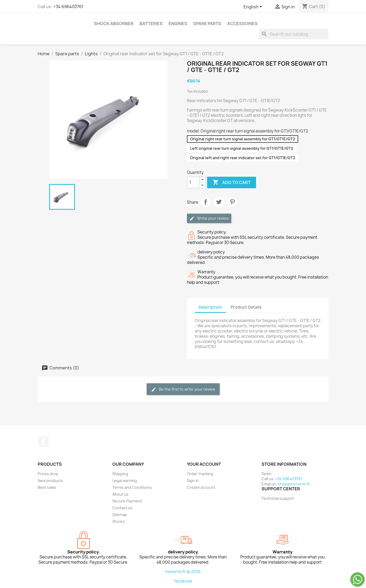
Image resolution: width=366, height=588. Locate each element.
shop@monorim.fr (294, 484)
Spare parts (207, 24)
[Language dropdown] (254, 7)
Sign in (193, 481)
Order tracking (200, 474)
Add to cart (232, 182)
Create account (201, 487)
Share (206, 202)
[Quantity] (193, 182)
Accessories (242, 24)
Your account (204, 464)
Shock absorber (114, 24)
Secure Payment (127, 501)
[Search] (294, 34)
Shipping (120, 474)
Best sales (47, 487)
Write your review (209, 218)
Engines (178, 24)
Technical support (278, 498)
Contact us (122, 508)
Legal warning (125, 481)
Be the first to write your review (183, 389)
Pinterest (232, 202)
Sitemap (120, 515)
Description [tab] (210, 307)
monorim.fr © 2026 (183, 572)
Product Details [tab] (246, 307)
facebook (183, 581)
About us (120, 494)
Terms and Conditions (132, 487)
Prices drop (48, 474)
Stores (118, 521)
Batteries (151, 24)
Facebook (43, 442)
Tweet (219, 202)
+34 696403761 (68, 7)
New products (50, 481)
